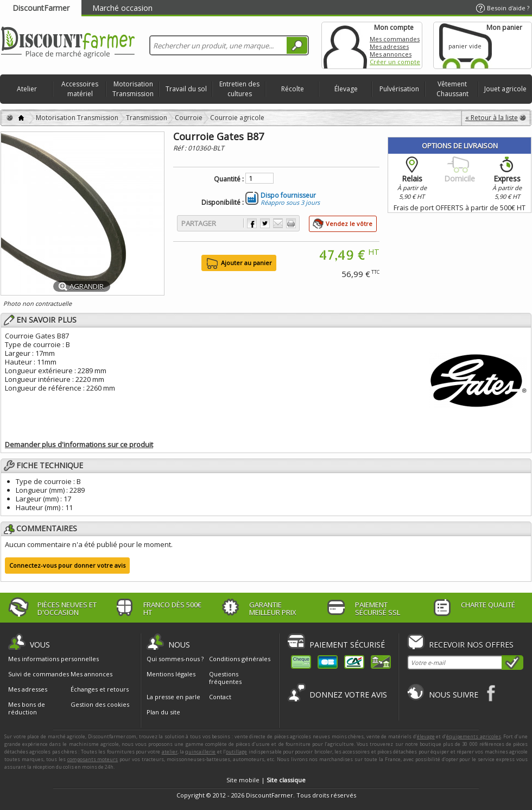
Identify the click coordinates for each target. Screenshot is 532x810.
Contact (220, 697)
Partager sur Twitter (265, 223)
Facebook (492, 693)
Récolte (293, 89)
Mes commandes (395, 39)
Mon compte (345, 45)
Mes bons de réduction (27, 708)
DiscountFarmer (41, 8)
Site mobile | (266, 780)
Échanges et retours (100, 689)
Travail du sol (186, 89)
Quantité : (229, 179)
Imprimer (291, 223)
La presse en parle (173, 697)
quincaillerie (200, 752)
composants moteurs (93, 759)
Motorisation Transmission (133, 89)
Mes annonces (391, 54)
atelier (170, 752)
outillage (236, 752)
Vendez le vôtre (349, 224)
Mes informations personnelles (53, 659)
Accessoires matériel (80, 89)
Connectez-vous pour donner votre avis (67, 565)
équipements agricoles (474, 736)
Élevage (346, 89)
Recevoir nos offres (471, 645)
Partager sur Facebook (252, 223)
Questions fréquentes (225, 678)
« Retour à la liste (492, 118)
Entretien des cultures (239, 89)
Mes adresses (389, 46)
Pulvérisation (399, 89)
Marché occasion (122, 8)
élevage (426, 736)
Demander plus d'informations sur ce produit (79, 444)
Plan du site (163, 712)
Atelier (27, 89)
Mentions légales (171, 674)
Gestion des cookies (100, 705)
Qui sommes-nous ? (175, 659)
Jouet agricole (505, 89)
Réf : (180, 148)
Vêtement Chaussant (452, 89)
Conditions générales (240, 659)
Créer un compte (395, 62)
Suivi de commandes (39, 674)
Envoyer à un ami (278, 223)
